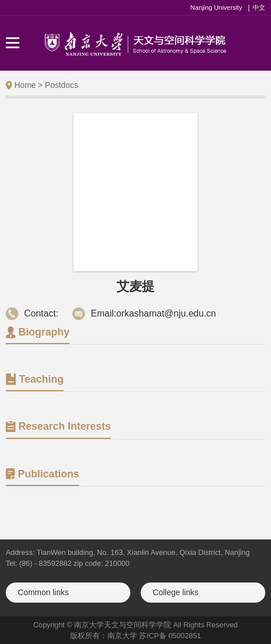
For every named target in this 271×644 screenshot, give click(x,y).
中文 (259, 7)
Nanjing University (216, 7)
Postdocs (61, 85)
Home (25, 85)
